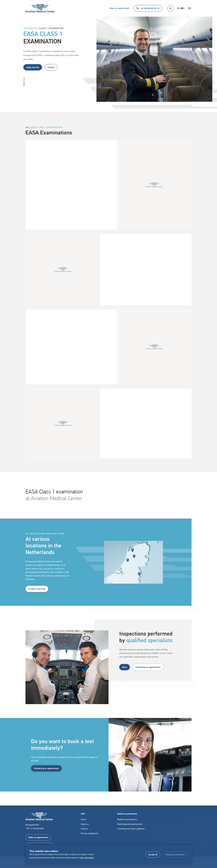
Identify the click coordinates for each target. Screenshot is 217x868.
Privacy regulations (90, 833)
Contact (51, 67)
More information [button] (87, 858)
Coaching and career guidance (131, 829)
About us (85, 824)
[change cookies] (175, 855)
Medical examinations (127, 819)
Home (84, 819)
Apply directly (33, 67)
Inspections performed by (141, 640)
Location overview (37, 592)
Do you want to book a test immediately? (58, 748)
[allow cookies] (153, 855)
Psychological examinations (130, 824)
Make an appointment (120, 8)
